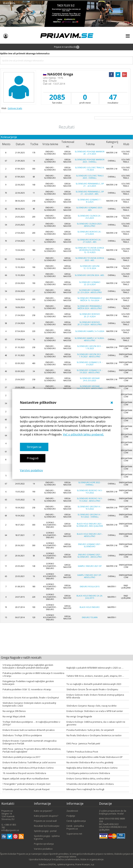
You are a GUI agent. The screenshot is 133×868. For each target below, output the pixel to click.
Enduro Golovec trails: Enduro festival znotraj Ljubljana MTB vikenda (95, 696)
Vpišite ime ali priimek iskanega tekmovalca (25, 53)
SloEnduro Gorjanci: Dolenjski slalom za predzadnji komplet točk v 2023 (29, 704)
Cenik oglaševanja (76, 821)
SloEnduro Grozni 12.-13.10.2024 (90, 267)
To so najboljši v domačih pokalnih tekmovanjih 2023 (94, 684)
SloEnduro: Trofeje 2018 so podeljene (22, 735)
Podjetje (71, 816)
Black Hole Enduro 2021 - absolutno (90, 535)
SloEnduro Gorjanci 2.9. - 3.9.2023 (90, 363)
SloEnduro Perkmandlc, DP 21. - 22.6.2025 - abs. (90, 193)
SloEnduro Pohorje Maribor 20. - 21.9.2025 (90, 153)
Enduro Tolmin (90, 617)
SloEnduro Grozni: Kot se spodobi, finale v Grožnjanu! (31, 698)
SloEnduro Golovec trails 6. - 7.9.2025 (90, 169)
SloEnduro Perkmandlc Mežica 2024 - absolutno (90, 307)
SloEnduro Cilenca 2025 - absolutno (90, 225)
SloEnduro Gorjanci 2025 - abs (90, 209)
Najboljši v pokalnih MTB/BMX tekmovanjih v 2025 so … (95, 668)
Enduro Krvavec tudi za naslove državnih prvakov (29, 730)
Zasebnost (72, 811)
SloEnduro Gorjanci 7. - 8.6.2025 (90, 201)
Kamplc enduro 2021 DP (90, 566)
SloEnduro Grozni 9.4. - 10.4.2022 (90, 508)
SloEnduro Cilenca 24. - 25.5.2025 (90, 217)
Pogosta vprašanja (44, 844)
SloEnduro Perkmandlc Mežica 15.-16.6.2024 (90, 299)
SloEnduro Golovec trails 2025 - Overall (90, 177)
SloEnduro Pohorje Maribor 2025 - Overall (90, 161)
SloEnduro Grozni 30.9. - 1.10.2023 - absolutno (90, 355)
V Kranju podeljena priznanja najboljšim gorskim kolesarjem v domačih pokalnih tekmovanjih (28, 666)
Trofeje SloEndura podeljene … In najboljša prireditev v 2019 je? (31, 723)
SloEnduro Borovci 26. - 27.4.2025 (90, 233)
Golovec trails (15, 108)
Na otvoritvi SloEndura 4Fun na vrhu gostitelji (90, 762)
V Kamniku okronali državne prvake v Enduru (90, 784)
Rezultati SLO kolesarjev (47, 826)
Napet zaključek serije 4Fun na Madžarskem (26, 779)
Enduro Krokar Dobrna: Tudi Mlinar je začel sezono (29, 762)
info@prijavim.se (10, 830)
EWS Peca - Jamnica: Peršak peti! (83, 743)
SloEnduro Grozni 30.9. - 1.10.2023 (90, 347)
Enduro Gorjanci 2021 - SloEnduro (90, 545)
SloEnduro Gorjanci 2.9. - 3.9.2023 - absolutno (90, 371)
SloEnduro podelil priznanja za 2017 (21, 757)
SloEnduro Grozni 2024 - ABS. (90, 275)
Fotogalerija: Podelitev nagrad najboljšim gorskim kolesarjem (28, 683)
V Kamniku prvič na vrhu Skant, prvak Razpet (26, 789)
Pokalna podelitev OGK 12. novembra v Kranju (27, 689)
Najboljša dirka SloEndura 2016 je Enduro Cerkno (28, 768)
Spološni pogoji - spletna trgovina (47, 837)
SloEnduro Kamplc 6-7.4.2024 (90, 331)
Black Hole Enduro (90, 607)
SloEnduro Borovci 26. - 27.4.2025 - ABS (90, 241)
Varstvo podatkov (31, 470)
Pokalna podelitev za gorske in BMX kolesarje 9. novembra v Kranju (33, 674)
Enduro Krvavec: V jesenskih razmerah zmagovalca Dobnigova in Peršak (30, 742)
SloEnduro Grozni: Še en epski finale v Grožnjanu (92, 689)
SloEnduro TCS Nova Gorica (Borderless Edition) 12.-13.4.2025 (90, 250)
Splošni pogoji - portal (45, 831)
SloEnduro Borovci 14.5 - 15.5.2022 (90, 492)
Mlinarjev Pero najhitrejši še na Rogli (85, 789)
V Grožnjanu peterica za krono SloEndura (88, 773)
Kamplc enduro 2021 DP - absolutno (90, 576)
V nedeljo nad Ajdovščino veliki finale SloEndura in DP (95, 757)
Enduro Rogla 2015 (90, 587)
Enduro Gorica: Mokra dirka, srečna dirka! (88, 779)
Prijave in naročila (67, 47)
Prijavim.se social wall (45, 821)
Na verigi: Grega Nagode (79, 716)
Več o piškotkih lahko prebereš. (83, 434)
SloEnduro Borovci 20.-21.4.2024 (90, 315)
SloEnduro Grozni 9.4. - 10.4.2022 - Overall (90, 516)
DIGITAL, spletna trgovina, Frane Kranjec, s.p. (71, 864)
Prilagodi (33, 458)
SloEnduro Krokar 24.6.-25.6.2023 (90, 379)
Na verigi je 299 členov (14, 711)
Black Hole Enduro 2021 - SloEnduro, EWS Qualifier (90, 525)
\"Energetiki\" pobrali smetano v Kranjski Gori (26, 784)
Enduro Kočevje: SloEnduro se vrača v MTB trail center (95, 711)
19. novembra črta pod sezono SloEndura (24, 773)
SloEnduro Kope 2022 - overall (90, 484)
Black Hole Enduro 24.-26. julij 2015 (90, 597)
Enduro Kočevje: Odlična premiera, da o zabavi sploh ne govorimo (96, 723)
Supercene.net (74, 834)
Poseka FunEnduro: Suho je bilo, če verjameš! (90, 730)
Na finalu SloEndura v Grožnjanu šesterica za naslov (94, 735)
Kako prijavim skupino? (46, 816)
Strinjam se (34, 447)
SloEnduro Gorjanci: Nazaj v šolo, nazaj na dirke (92, 706)
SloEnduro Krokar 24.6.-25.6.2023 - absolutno (90, 387)
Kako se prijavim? (43, 811)
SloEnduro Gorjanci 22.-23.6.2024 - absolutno (90, 291)
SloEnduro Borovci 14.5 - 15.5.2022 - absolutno (90, 500)
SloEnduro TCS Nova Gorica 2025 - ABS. (90, 259)
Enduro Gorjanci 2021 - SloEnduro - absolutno (90, 556)
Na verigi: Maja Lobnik (14, 716)
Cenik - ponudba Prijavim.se (75, 827)
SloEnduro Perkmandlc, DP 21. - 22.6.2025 (90, 185)
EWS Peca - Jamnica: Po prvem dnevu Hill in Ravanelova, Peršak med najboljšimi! (32, 750)
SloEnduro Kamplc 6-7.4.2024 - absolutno (90, 339)
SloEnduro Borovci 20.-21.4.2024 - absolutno (90, 323)
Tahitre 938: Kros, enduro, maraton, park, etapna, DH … (95, 676)
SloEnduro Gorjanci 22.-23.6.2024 (90, 283)
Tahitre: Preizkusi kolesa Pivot (82, 752)
